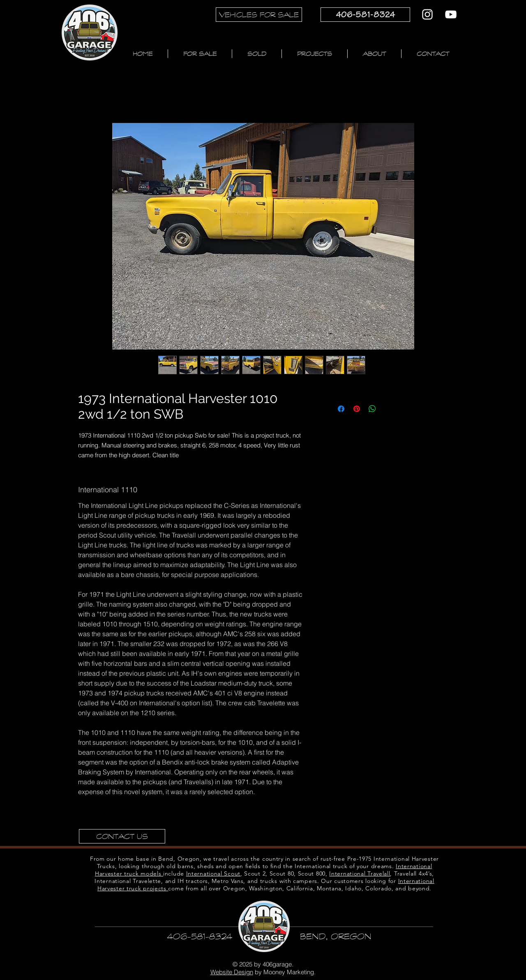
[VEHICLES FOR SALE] (259, 15)
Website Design (232, 972)
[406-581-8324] (365, 15)
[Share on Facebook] (341, 409)
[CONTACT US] (122, 836)
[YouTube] (451, 14)
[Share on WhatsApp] (372, 409)
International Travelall (360, 873)
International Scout (213, 873)
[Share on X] (388, 409)
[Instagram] (427, 14)
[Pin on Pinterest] (357, 409)
